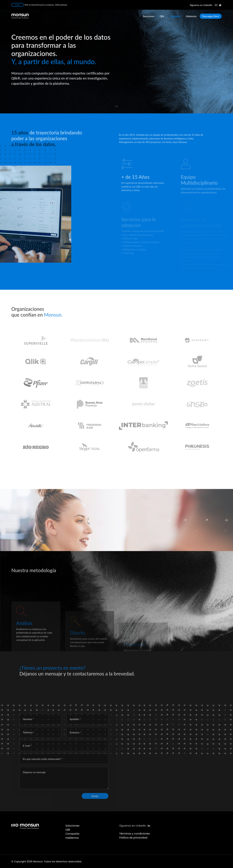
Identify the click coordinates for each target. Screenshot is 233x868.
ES (216, 5)
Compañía (175, 16)
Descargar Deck (211, 16)
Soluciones (149, 16)
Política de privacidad (133, 838)
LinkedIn (201, 5)
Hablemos (191, 16)
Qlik (162, 16)
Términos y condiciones (135, 834)
